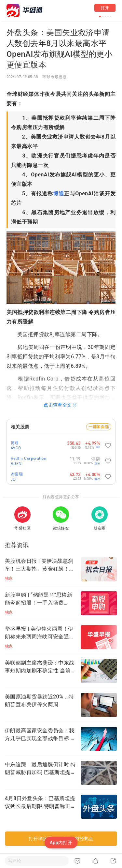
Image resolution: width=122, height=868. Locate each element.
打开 (105, 8)
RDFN (16, 464)
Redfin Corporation (28, 458)
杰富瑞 (17, 474)
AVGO (16, 448)
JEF (14, 479)
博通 (59, 194)
